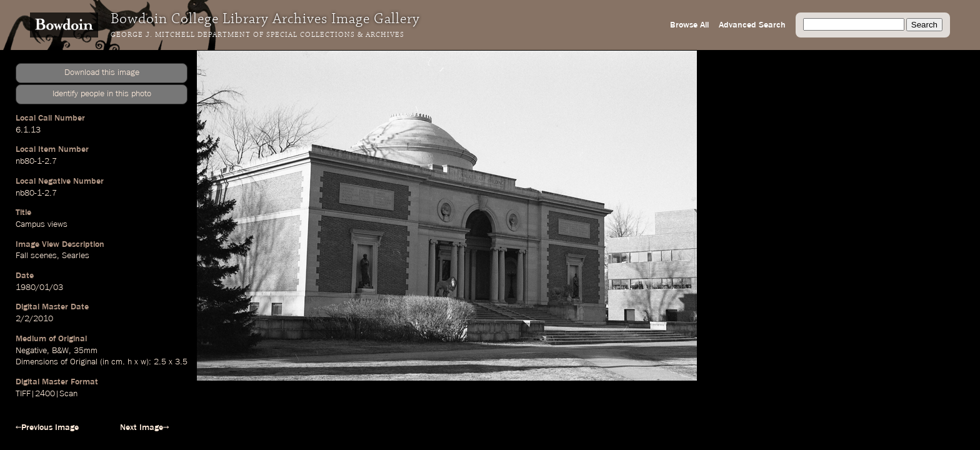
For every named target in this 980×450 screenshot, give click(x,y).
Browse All (689, 25)
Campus (30, 224)
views (57, 224)
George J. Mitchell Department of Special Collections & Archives (257, 35)
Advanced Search (752, 25)
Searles (76, 256)
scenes (44, 256)
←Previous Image (47, 427)
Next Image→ (144, 427)
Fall (22, 256)
